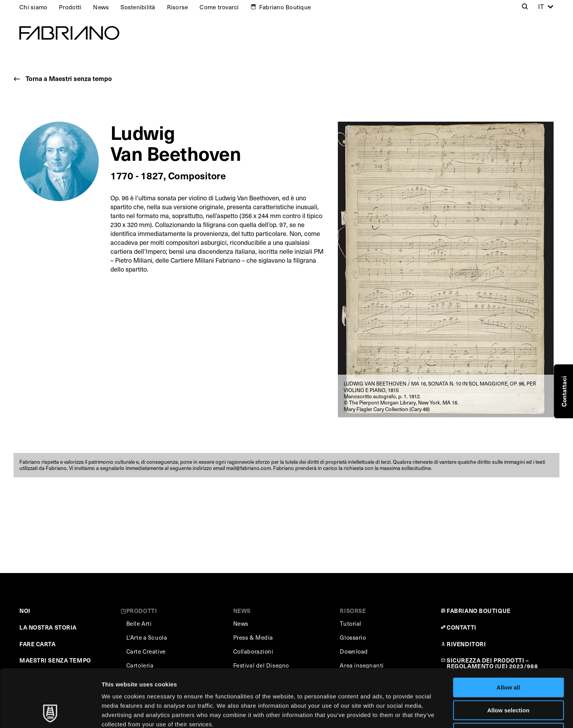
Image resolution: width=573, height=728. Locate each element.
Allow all (508, 633)
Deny (508, 679)
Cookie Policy (354, 679)
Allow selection (508, 656)
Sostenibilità (138, 7)
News (101, 7)
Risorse (178, 7)
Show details (407, 713)
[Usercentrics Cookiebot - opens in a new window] (50, 713)
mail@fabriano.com (249, 468)
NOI (25, 610)
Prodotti (70, 7)
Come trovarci (219, 7)
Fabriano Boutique (285, 7)
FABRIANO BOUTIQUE (479, 610)
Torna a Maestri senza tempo (69, 78)
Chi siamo (33, 7)
